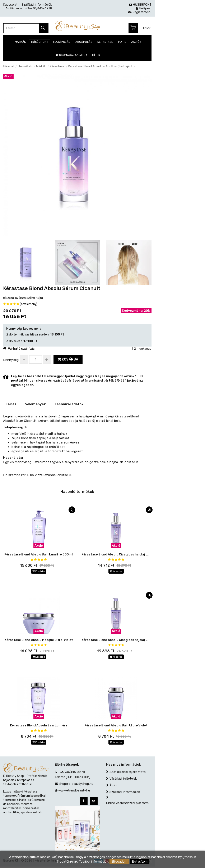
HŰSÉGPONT (140, 5)
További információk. (94, 862)
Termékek (25, 66)
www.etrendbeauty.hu (74, 792)
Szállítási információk (125, 793)
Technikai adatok (69, 404)
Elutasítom (140, 862)
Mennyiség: (11, 360)
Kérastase (57, 66)
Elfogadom (119, 862)
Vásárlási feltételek (123, 780)
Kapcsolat (10, 5)
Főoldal (8, 66)
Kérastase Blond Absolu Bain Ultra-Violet (116, 726)
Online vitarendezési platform (127, 804)
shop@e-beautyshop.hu (76, 785)
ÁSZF (113, 787)
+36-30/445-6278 (71, 773)
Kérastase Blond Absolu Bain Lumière (39, 726)
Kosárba (68, 359)
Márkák (41, 66)
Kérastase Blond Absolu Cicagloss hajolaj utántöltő (121, 554)
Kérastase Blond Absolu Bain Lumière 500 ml (39, 554)
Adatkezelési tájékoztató (128, 773)
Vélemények (35, 404)
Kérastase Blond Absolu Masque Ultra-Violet (39, 640)
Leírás (11, 404)
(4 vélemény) (29, 304)
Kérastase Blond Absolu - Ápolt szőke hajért (100, 66)
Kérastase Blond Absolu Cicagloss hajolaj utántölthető (124, 640)
